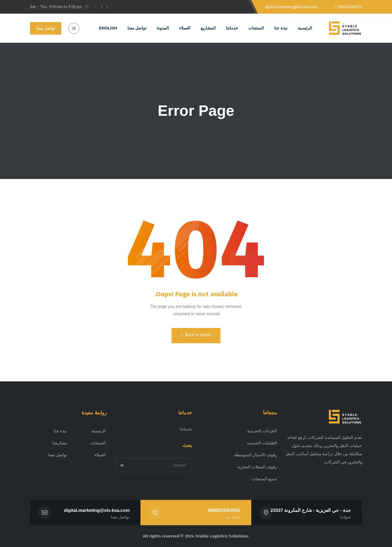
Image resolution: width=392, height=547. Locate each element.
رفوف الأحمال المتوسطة (255, 455)
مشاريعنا (60, 443)
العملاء (100, 455)
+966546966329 (349, 7)
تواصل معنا (46, 28)
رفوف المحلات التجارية (257, 467)
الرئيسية (99, 431)
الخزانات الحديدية (262, 431)
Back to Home (196, 335)
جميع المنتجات (264, 479)
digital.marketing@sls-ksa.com (97, 510)
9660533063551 (224, 510)
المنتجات (98, 443)
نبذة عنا (60, 431)
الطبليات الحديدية (262, 443)
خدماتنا (186, 429)
